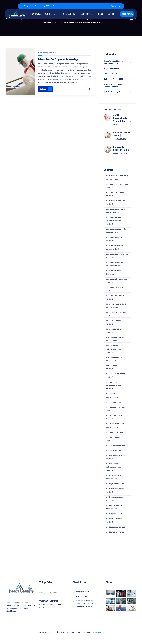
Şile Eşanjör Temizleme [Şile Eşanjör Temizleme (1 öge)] (116, 402)
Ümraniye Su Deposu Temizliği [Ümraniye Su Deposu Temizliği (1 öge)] (114, 322)
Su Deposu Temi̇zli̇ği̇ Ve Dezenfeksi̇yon (113, 86)
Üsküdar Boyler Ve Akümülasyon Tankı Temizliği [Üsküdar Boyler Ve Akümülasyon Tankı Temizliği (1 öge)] (114, 349)
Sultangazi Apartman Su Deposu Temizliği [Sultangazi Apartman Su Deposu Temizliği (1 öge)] (116, 211)
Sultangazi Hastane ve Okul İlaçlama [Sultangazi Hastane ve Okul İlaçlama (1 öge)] (117, 256)
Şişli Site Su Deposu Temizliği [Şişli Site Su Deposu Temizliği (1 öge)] (114, 521)
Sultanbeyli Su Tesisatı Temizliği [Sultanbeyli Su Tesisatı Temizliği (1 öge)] (115, 203)
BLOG (57, 22)
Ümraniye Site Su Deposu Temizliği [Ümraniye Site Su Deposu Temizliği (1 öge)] (116, 314)
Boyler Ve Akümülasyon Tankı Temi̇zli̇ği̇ (113, 62)
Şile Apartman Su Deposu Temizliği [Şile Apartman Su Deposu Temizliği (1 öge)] (116, 376)
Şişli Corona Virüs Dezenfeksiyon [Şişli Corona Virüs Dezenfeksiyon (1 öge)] (114, 477)
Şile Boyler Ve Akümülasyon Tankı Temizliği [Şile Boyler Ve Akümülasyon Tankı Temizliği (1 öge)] (114, 386)
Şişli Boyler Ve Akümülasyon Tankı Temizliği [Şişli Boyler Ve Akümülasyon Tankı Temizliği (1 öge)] (114, 467)
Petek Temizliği (111, 74)
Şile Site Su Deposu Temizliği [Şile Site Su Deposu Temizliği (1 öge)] (114, 439)
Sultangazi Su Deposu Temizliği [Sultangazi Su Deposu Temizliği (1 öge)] (115, 289)
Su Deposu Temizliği (49, 53)
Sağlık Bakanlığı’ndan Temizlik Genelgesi (122, 118)
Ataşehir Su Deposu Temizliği (59, 59)
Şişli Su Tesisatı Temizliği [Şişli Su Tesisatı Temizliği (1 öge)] (116, 532)
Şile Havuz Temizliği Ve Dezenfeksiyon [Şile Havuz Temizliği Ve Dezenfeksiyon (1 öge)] (115, 426)
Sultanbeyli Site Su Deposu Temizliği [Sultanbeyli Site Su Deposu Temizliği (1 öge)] (117, 186)
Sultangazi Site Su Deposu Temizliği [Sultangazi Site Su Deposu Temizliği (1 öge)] (117, 281)
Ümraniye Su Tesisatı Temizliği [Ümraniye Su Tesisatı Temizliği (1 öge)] (114, 331)
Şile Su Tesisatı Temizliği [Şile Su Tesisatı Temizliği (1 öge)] (116, 451)
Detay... (46, 89)
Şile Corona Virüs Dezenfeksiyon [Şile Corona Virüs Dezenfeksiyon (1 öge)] (113, 396)
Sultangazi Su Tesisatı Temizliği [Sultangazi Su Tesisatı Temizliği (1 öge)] (115, 298)
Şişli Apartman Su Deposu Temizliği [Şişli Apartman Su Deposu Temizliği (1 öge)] (116, 457)
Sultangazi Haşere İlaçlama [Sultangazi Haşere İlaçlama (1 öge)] (114, 273)
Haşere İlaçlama (112, 69)
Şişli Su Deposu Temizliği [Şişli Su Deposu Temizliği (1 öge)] (116, 527)
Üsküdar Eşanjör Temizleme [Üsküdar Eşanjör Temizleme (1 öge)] (113, 367)
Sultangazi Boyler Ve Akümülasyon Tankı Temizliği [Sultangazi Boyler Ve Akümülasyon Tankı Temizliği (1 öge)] (115, 221)
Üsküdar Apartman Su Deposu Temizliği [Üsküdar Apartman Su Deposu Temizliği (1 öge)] (115, 339)
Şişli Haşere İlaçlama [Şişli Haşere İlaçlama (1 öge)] (115, 514)
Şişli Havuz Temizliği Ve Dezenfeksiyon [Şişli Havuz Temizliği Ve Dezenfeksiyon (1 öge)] (115, 507)
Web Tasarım (98, 633)
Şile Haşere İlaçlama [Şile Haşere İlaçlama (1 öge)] (115, 432)
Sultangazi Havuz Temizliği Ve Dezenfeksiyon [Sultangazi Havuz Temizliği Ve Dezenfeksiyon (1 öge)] (117, 264)
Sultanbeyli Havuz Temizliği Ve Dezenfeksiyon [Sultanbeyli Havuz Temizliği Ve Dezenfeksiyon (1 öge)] (117, 178)
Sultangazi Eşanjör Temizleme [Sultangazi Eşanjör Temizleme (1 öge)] (114, 239)
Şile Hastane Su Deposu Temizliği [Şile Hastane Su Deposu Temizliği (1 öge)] (115, 409)
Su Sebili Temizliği (112, 92)
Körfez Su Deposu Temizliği (122, 134)
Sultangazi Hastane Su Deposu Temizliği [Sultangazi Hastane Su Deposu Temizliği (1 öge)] (115, 248)
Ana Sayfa (46, 22)
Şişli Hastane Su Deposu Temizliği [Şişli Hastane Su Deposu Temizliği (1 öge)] (116, 491)
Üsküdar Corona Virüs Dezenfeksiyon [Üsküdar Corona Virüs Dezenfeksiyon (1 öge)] (115, 359)
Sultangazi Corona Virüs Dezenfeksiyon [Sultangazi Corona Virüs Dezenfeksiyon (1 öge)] (116, 231)
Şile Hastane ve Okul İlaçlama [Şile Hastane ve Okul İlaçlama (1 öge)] (114, 417)
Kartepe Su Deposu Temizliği (122, 149)
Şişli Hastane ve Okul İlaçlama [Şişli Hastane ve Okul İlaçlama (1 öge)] (115, 499)
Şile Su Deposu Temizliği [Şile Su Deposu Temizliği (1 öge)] (116, 446)
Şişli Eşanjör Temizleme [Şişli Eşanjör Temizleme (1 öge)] (116, 484)
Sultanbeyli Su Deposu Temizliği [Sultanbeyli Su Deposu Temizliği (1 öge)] (115, 194)
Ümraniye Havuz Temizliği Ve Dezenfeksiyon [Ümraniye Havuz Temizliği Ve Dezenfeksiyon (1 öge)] (116, 306)
